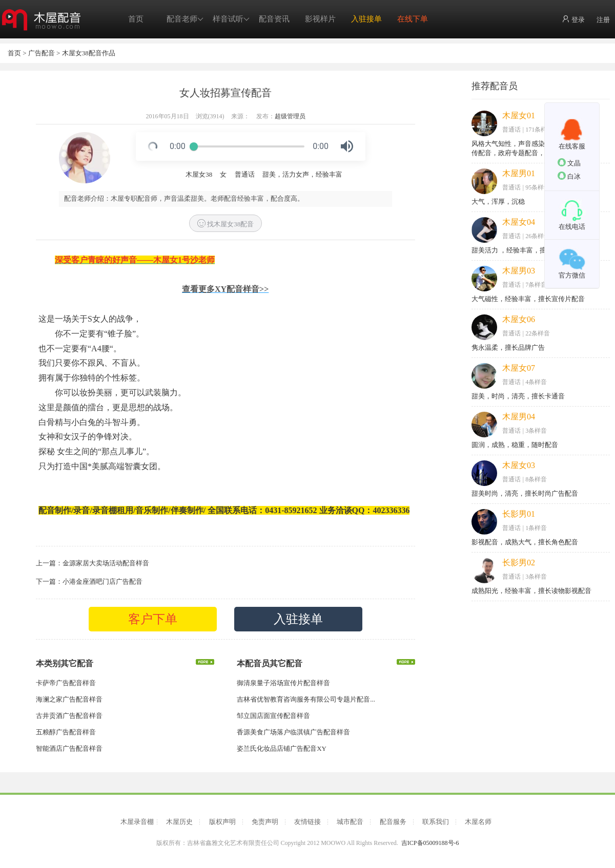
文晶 (569, 163)
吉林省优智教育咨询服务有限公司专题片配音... (306, 699)
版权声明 (222, 822)
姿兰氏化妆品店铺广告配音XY (282, 748)
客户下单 (153, 619)
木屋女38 (199, 174)
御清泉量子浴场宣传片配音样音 (283, 683)
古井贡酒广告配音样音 (69, 716)
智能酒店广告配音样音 (69, 748)
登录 (573, 19)
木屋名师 (478, 822)
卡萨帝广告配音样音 (66, 683)
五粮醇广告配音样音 (66, 732)
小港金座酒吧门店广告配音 (102, 581)
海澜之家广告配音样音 (69, 699)
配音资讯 (274, 19)
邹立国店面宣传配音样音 (273, 716)
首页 (136, 19)
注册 (603, 20)
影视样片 (320, 19)
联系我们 (436, 822)
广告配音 (42, 53)
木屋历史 (179, 822)
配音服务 (393, 822)
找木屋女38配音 (225, 224)
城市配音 (350, 822)
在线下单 (413, 19)
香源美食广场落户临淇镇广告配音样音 (293, 732)
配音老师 (185, 19)
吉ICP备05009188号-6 (430, 843)
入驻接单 (366, 19)
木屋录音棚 (137, 822)
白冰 (569, 176)
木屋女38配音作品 (89, 53)
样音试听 (231, 19)
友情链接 (307, 822)
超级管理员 (290, 116)
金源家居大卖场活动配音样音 (106, 563)
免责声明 (265, 822)
